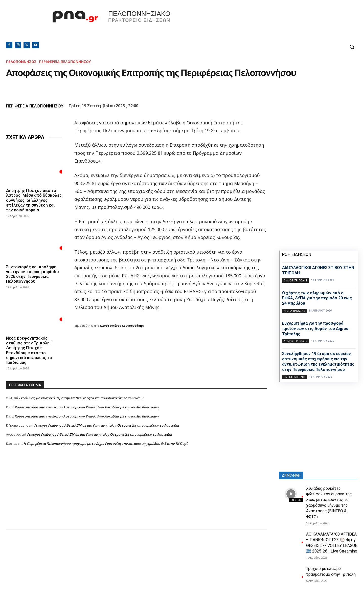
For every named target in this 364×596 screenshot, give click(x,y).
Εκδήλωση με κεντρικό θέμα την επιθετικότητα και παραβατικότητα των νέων (81, 398)
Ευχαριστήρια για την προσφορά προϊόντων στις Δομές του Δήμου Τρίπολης (315, 329)
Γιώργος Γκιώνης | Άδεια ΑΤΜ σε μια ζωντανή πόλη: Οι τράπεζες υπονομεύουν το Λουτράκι (107, 425)
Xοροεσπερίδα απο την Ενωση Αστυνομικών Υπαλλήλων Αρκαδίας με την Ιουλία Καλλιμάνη (87, 407)
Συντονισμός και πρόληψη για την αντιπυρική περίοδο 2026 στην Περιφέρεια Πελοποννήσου (32, 274)
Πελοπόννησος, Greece (253, 24)
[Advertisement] (136, 494)
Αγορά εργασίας (294, 311)
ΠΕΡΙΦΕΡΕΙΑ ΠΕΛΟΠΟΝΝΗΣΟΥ (65, 62)
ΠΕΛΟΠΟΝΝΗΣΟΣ (21, 62)
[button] (352, 47)
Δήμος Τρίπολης (295, 280)
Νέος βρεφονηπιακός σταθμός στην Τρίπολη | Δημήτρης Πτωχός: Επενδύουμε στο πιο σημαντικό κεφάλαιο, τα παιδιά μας (29, 350)
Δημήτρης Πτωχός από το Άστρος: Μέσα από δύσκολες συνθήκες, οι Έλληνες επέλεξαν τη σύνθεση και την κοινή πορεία (34, 200)
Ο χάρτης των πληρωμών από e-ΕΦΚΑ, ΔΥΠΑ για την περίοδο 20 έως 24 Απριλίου (317, 298)
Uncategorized (294, 377)
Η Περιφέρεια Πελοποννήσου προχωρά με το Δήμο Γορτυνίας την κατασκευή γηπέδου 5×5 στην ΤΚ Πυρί (106, 444)
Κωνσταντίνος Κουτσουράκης (122, 326)
